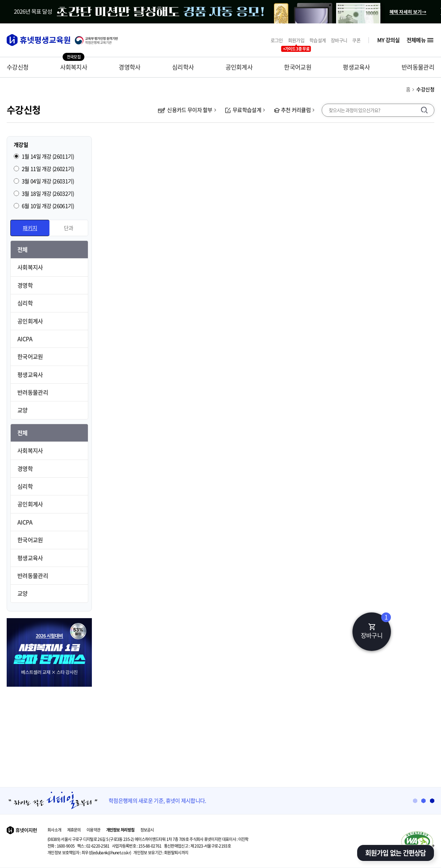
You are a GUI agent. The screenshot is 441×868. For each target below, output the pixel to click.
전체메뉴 (420, 40)
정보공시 (147, 830)
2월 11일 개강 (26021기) (48, 169)
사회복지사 (74, 67)
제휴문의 (74, 830)
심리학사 (183, 67)
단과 (69, 228)
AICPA (25, 339)
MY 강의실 (389, 40)
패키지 (30, 228)
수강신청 (18, 67)
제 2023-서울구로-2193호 (197, 846)
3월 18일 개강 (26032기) (48, 193)
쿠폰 (356, 40)
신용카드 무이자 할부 (185, 110)
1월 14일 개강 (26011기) (48, 156)
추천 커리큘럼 (292, 110)
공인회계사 (239, 67)
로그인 (277, 40)
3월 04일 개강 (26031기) (48, 181)
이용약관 (93, 830)
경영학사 (129, 67)
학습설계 (318, 40)
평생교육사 (356, 67)
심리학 (25, 303)
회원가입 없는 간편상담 (396, 853)
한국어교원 (298, 67)
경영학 (25, 285)
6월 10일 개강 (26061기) (48, 206)
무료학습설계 (243, 110)
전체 (23, 249)
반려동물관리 (418, 67)
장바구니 (339, 40)
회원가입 (296, 40)
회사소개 (54, 830)
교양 (23, 410)
